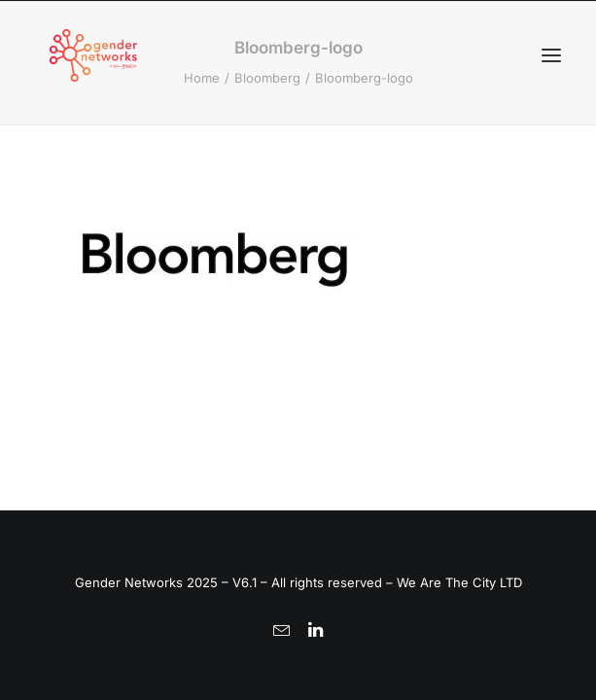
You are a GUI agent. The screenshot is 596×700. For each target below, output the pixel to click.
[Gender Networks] (93, 55)
